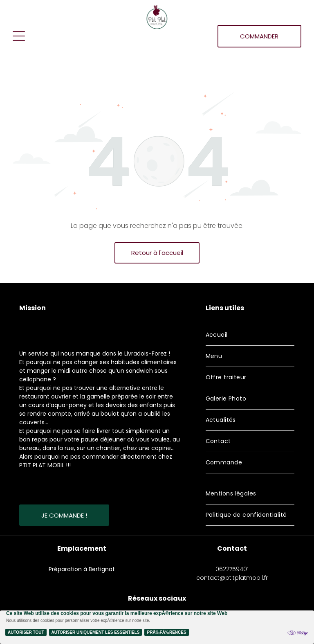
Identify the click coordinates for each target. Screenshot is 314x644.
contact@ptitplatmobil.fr (232, 578)
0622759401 (232, 569)
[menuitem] (250, 335)
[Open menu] (19, 36)
